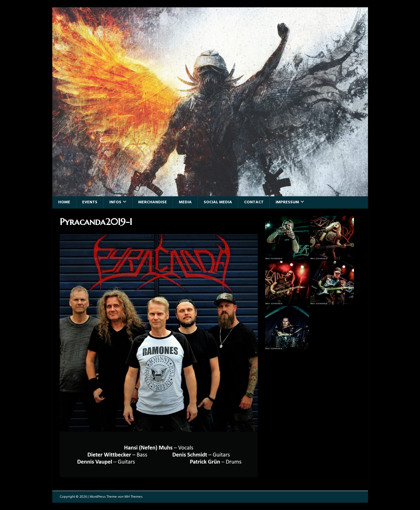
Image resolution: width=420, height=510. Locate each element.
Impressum (287, 202)
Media (185, 202)
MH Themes (134, 497)
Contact (254, 202)
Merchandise (153, 202)
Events (90, 202)
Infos (115, 202)
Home (64, 202)
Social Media (218, 202)
